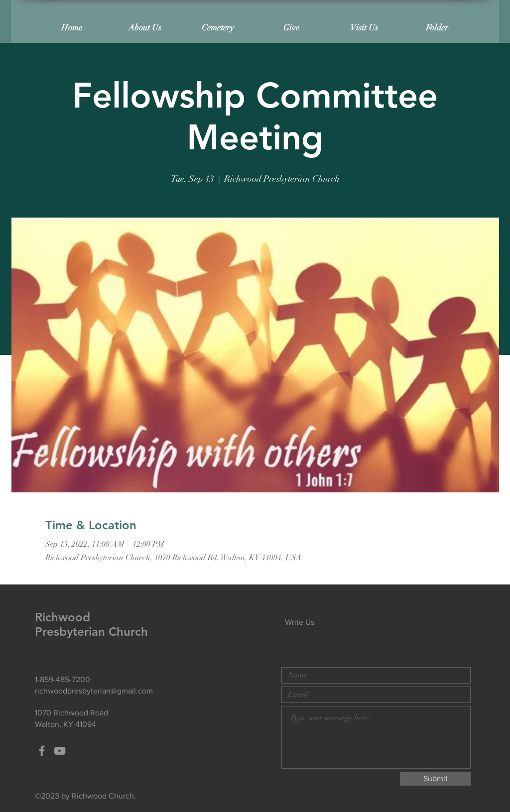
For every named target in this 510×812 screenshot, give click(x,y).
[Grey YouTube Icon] (60, 751)
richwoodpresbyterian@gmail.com (94, 691)
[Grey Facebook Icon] (42, 751)
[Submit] (435, 779)
